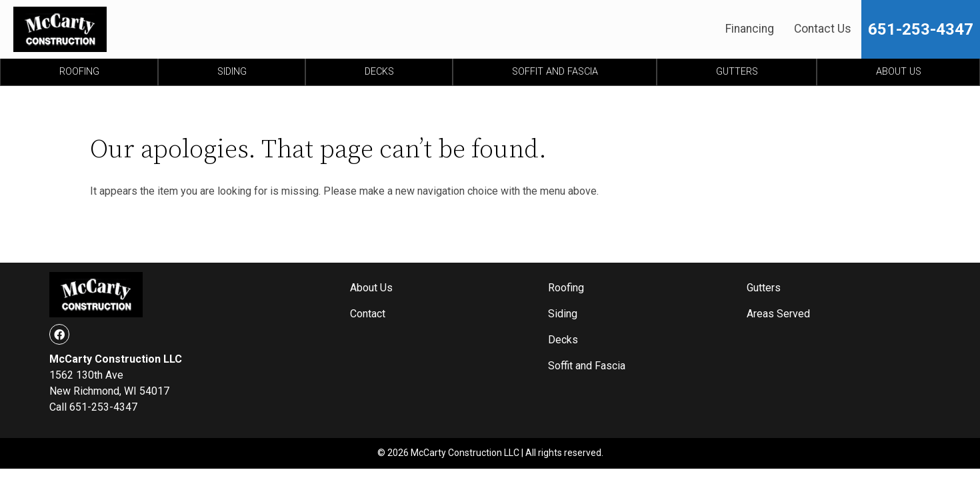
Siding (232, 72)
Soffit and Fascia (555, 72)
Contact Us (823, 29)
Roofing (79, 72)
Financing (750, 29)
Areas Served (778, 314)
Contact (368, 314)
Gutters (737, 72)
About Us (899, 72)
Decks (379, 72)
